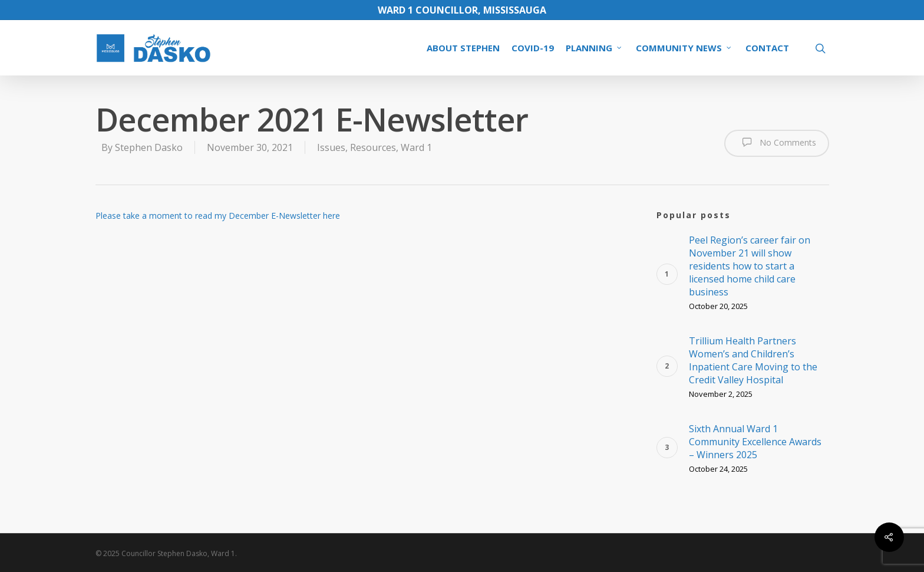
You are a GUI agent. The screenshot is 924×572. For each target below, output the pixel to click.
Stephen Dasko (149, 147)
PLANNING (594, 48)
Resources (373, 147)
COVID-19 (533, 48)
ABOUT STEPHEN (463, 48)
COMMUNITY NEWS (684, 48)
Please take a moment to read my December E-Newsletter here (218, 216)
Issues (331, 147)
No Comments (777, 142)
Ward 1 (416, 147)
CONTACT (767, 48)
